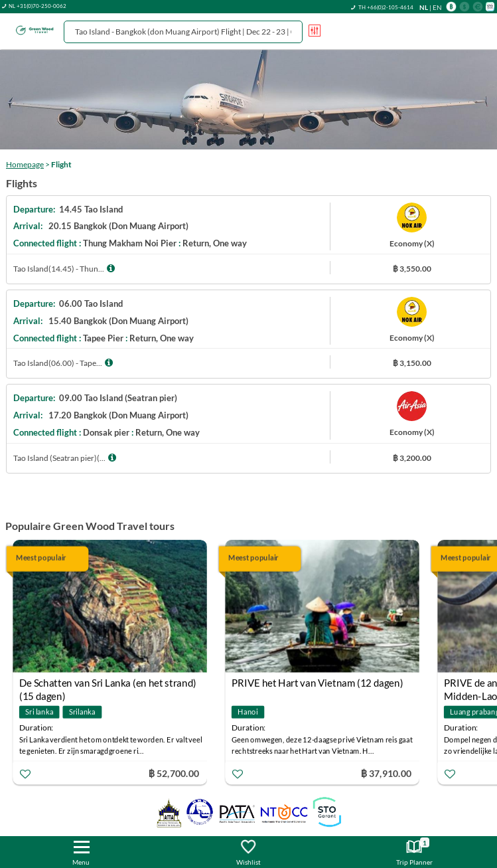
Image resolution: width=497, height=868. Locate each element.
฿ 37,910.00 (386, 773)
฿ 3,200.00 (412, 458)
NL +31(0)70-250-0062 (37, 6)
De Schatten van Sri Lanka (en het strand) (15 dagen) (108, 684)
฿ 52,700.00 (174, 773)
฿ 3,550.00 (412, 269)
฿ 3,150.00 (412, 363)
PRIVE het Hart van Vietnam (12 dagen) (317, 683)
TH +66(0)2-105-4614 (386, 7)
